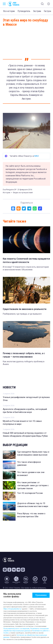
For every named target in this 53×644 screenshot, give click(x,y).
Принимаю (41, 595)
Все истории (9, 11)
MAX (37, 156)
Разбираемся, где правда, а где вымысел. (22, 314)
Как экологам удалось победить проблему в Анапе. (24, 363)
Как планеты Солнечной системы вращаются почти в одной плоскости (26, 260)
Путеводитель (24, 11)
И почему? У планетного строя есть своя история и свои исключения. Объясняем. (26, 268)
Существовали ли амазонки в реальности (25, 309)
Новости (9, 387)
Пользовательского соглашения (16, 629)
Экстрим (37, 11)
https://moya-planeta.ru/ (12, 609)
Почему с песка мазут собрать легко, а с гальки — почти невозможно (24, 355)
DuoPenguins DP (10, 190)
